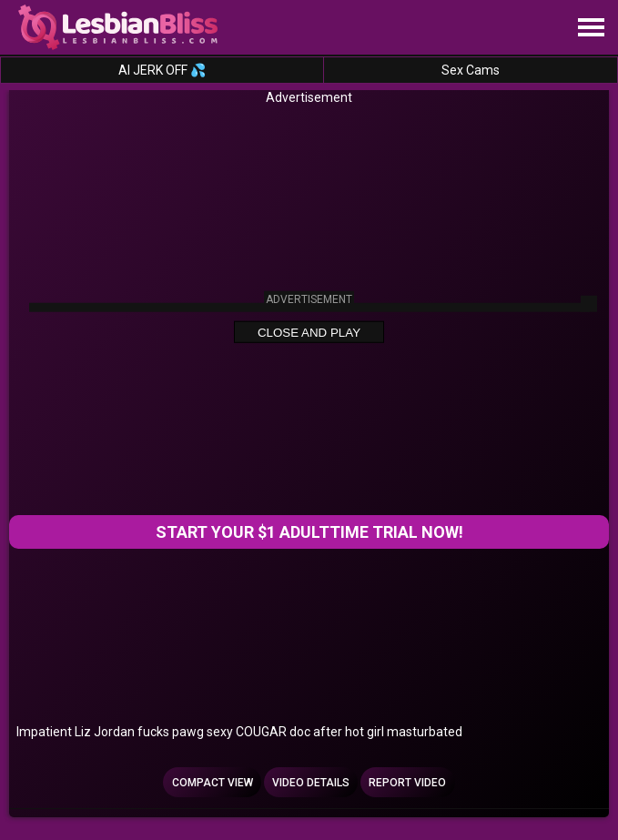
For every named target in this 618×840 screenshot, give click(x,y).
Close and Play (309, 333)
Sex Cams (471, 70)
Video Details (311, 783)
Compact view (213, 783)
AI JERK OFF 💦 (162, 70)
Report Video (407, 783)
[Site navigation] (591, 28)
